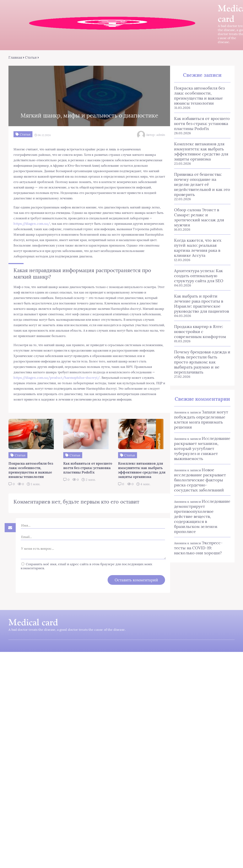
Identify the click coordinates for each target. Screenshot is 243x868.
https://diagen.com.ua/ (99, 235)
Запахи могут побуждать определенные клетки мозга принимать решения (197, 395)
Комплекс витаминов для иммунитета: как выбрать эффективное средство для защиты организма (197, 147)
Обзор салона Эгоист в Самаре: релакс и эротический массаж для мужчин (201, 206)
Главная (13, 58)
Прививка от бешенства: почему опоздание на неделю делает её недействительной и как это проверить (200, 178)
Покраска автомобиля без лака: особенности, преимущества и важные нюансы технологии (200, 94)
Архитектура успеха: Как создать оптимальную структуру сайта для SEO (194, 257)
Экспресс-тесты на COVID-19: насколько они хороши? (200, 519)
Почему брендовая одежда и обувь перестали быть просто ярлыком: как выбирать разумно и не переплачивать (199, 340)
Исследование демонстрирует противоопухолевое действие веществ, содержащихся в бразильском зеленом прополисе (199, 490)
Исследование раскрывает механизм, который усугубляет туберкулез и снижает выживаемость (198, 424)
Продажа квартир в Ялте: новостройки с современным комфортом (199, 312)
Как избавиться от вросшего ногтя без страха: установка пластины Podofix (198, 119)
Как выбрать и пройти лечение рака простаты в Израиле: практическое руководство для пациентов (201, 284)
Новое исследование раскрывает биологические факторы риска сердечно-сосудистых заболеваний (201, 456)
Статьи (29, 58)
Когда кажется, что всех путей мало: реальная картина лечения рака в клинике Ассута (201, 231)
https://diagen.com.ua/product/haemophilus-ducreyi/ (55, 411)
